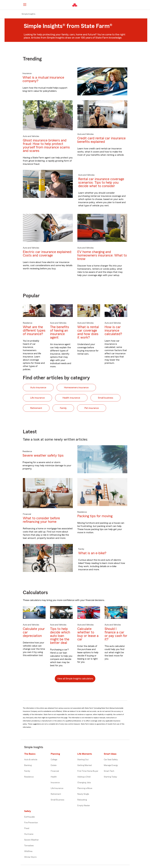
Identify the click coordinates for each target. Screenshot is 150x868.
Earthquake (29, 817)
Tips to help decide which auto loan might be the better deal (60, 636)
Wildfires (28, 851)
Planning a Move (85, 788)
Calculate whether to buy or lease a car (88, 634)
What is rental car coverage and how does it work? (88, 332)
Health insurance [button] (71, 398)
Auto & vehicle (31, 760)
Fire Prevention (31, 823)
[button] (128, 5)
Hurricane (29, 834)
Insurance (55, 783)
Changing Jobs (84, 783)
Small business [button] (105, 398)
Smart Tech (109, 771)
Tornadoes (29, 846)
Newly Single (83, 794)
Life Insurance (57, 788)
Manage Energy (111, 765)
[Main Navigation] (25, 5)
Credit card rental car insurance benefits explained (101, 140)
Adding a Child (84, 777)
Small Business (57, 800)
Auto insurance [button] (38, 388)
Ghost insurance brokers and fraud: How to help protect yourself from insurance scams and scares (46, 146)
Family (27, 771)
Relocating (82, 800)
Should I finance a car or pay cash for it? (116, 634)
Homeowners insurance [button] (76, 388)
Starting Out (83, 760)
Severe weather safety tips (43, 455)
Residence (29, 777)
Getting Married (85, 765)
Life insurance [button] (37, 398)
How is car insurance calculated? (113, 330)
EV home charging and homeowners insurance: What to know (102, 255)
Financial (55, 771)
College (54, 760)
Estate (54, 765)
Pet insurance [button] (92, 408)
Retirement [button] (36, 408)
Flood (27, 828)
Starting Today (110, 777)
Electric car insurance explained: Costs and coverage (47, 254)
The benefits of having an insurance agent (60, 332)
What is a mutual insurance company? (43, 79)
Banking (28, 765)
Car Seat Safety (111, 760)
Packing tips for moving (95, 516)
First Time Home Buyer (88, 771)
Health (54, 777)
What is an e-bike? (92, 553)
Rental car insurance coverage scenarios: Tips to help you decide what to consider (101, 183)
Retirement (56, 794)
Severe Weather (31, 840)
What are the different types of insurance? (34, 330)
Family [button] (63, 408)
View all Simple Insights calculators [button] (75, 679)
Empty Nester (84, 806)
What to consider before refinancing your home (41, 520)
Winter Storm (30, 857)
